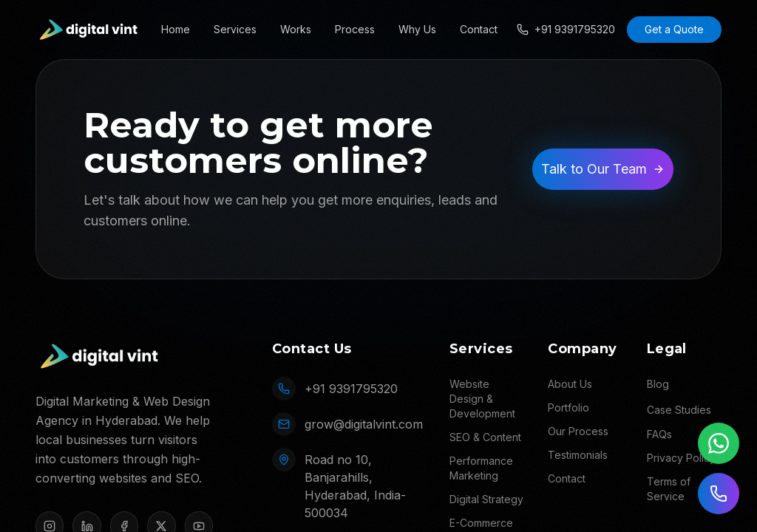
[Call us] (719, 494)
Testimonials (578, 455)
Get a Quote (674, 29)
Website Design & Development (482, 399)
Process (355, 29)
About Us (570, 384)
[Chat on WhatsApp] (719, 443)
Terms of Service (669, 489)
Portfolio (568, 407)
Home (176, 29)
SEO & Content (485, 437)
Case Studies (679, 410)
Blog (658, 384)
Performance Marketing (481, 468)
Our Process (578, 431)
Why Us (417, 29)
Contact (479, 29)
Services (235, 29)
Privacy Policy (681, 458)
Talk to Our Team (603, 169)
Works (296, 29)
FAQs (659, 434)
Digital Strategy (486, 499)
